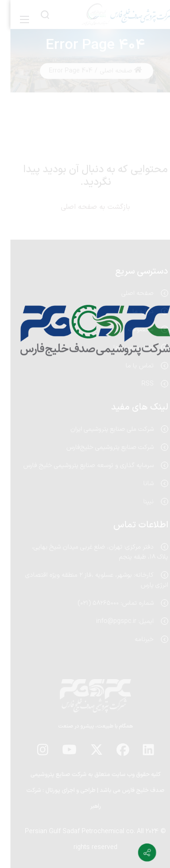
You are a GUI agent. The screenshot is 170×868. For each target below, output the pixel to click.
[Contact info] (136, 853)
